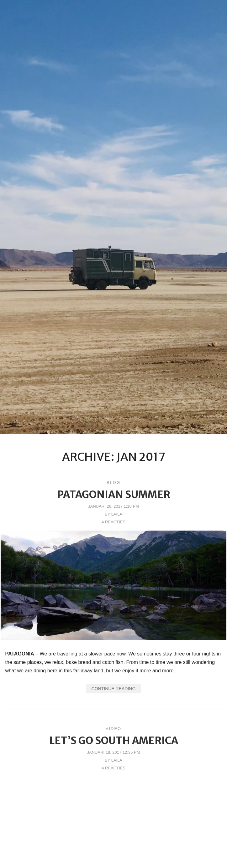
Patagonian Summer (114, 495)
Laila (117, 514)
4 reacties (113, 522)
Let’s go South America (114, 741)
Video (113, 729)
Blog (113, 483)
